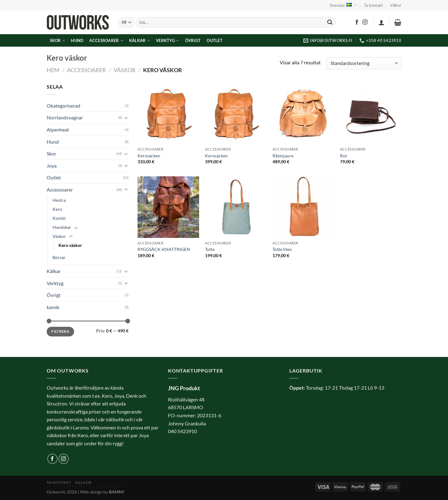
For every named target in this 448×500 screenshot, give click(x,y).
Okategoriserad (63, 106)
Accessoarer (106, 41)
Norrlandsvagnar (65, 117)
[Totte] (236, 207)
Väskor (125, 70)
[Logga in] (381, 22)
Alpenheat (58, 130)
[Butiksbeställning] (364, 63)
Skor (57, 41)
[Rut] (371, 113)
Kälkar (140, 41)
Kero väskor (70, 245)
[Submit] (330, 22)
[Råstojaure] (303, 113)
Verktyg (167, 41)
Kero (57, 209)
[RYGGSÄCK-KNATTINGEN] (168, 207)
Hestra (59, 200)
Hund (77, 40)
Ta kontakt (373, 5)
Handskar (62, 227)
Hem (53, 70)
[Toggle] (126, 118)
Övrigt (193, 40)
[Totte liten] (303, 207)
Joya (52, 166)
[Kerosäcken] (168, 113)
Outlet (215, 40)
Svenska (343, 5)
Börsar (59, 257)
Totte (210, 249)
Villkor (396, 5)
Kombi (59, 218)
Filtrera (60, 331)
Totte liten (282, 249)
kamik (53, 307)
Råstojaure (283, 156)
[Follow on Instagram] (365, 22)
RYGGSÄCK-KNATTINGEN (164, 249)
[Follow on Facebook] (357, 22)
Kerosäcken (149, 156)
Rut (343, 156)
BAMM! (117, 492)
